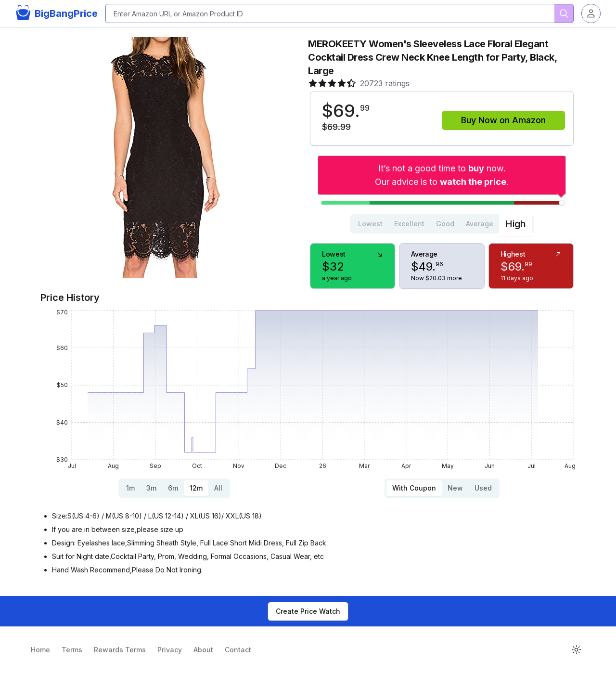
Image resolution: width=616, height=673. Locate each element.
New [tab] (455, 488)
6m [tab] (173, 488)
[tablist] (442, 224)
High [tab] (515, 224)
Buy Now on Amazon (503, 120)
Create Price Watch (308, 611)
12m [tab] (196, 488)
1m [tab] (130, 488)
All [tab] (218, 488)
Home (40, 650)
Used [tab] (483, 488)
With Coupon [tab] (414, 488)
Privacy (170, 650)
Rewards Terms (120, 650)
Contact (238, 650)
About (203, 650)
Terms (72, 650)
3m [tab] (151, 488)
